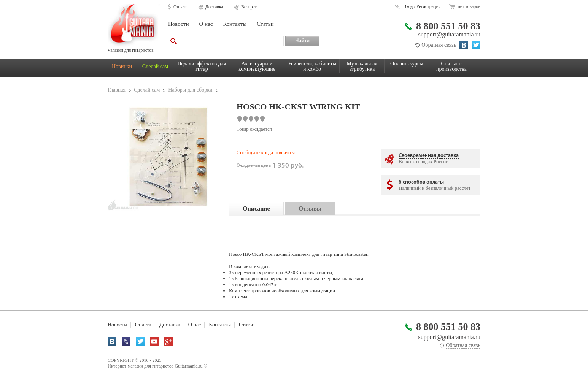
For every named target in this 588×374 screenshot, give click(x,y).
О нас (206, 24)
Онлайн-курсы (407, 64)
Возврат (249, 7)
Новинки (122, 66)
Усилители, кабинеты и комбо (312, 66)
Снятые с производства (451, 66)
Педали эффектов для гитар (202, 66)
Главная (117, 90)
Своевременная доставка (429, 156)
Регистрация (429, 6)
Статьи (265, 24)
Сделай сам (155, 66)
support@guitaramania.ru (449, 34)
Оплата (180, 7)
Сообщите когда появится (266, 153)
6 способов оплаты (421, 182)
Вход (408, 6)
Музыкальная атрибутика (362, 66)
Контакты (235, 24)
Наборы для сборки (190, 90)
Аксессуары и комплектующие (257, 66)
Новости (178, 24)
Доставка (214, 7)
